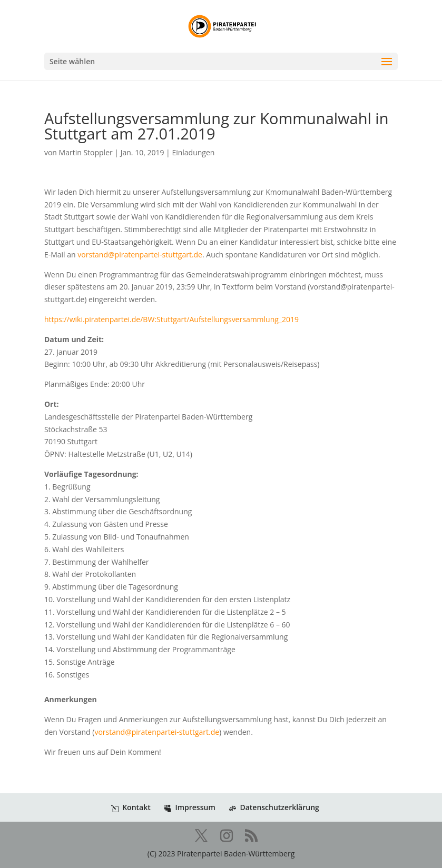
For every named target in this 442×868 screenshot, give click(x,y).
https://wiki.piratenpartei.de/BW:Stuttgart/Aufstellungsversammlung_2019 (171, 319)
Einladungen (193, 152)
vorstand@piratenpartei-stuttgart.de (140, 255)
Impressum (189, 807)
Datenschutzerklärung (274, 807)
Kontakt (131, 807)
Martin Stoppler (86, 152)
